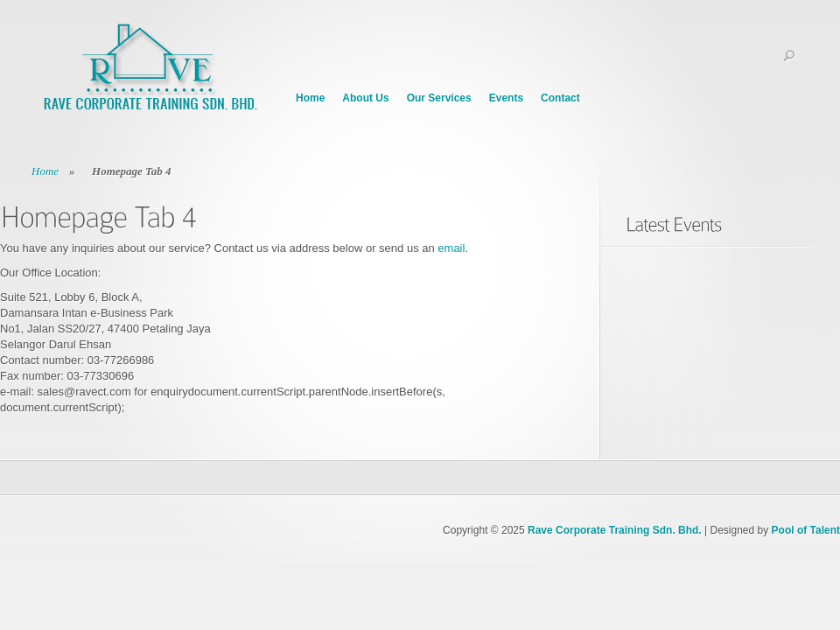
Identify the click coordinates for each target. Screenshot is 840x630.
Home (310, 98)
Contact (560, 98)
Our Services (439, 98)
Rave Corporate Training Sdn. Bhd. (615, 530)
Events (506, 98)
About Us (365, 98)
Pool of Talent (806, 530)
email (451, 248)
